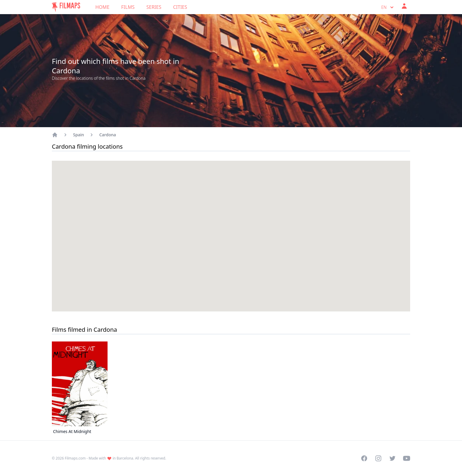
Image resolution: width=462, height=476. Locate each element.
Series (154, 7)
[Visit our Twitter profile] (392, 458)
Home (103, 7)
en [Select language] (388, 7)
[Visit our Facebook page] (364, 458)
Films (128, 7)
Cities (180, 7)
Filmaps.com (75, 458)
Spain (79, 135)
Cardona (108, 135)
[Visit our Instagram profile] (378, 458)
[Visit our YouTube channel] (407, 458)
